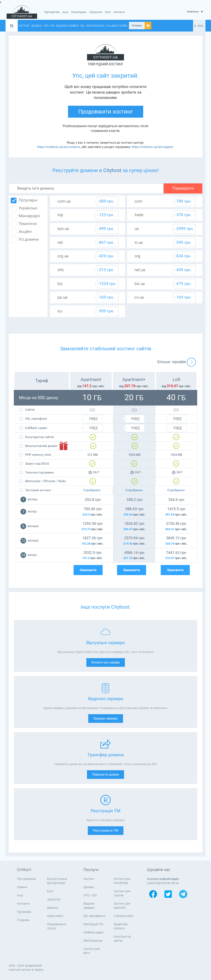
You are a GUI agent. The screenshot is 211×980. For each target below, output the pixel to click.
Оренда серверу (106, 718)
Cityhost (112, 170)
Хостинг (24, 26)
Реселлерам (79, 12)
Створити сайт (124, 916)
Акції (65, 12)
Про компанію (26, 879)
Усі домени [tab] (25, 240)
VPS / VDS (49, 26)
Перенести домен (105, 774)
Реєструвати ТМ (106, 831)
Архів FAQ (54, 899)
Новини (22, 887)
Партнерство (52, 12)
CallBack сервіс (117, 26)
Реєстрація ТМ (93, 924)
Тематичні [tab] (24, 224)
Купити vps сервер (106, 662)
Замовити (88, 570)
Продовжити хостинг (106, 112)
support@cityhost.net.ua (163, 883)
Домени (37, 26)
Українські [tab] (24, 208)
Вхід (200, 26)
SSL (82, 26)
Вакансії (53, 908)
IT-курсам (23, 920)
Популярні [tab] (24, 200)
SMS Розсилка (95, 26)
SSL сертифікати (94, 916)
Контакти (119, 12)
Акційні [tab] (21, 232)
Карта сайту (55, 916)
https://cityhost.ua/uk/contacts (59, 147)
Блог (108, 12)
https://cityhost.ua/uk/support (152, 147)
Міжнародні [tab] (25, 216)
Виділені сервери (67, 26)
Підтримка (96, 12)
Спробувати (92, 490)
